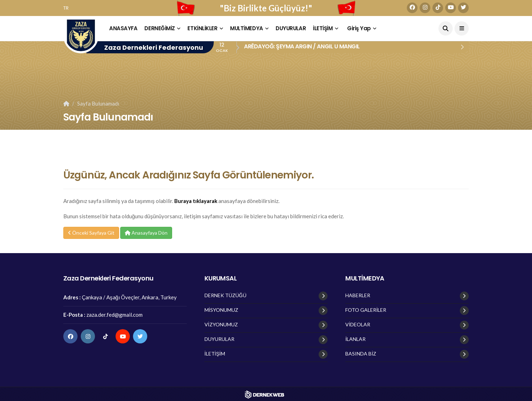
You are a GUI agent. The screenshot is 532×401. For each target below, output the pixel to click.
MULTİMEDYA (247, 28)
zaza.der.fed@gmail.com (115, 315)
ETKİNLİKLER (202, 28)
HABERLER (358, 295)
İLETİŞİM (323, 28)
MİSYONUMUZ (221, 310)
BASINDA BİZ (361, 354)
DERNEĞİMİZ (160, 28)
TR (66, 8)
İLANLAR (355, 339)
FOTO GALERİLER (366, 310)
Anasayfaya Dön (146, 233)
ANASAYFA (123, 28)
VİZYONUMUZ (221, 325)
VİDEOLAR (358, 325)
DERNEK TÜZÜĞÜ (225, 295)
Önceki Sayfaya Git (91, 233)
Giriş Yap (359, 28)
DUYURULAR (291, 28)
